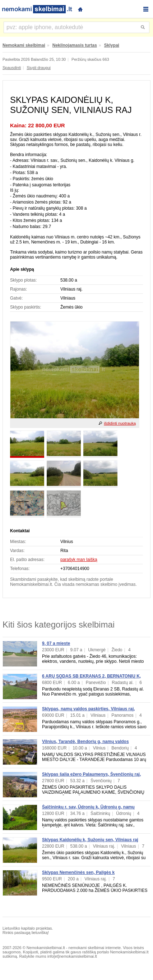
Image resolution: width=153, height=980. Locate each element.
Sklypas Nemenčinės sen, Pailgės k (78, 872)
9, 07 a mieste (56, 643)
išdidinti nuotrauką (120, 423)
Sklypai (112, 45)
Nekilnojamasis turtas (75, 45)
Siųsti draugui (39, 68)
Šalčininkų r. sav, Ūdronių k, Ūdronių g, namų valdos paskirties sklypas (88, 810)
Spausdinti (12, 68)
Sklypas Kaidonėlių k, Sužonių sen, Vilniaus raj (90, 840)
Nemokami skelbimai (24, 45)
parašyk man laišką (79, 560)
